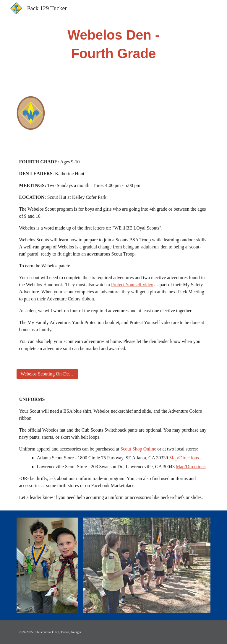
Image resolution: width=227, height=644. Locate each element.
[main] (113, 44)
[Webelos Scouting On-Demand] (47, 374)
